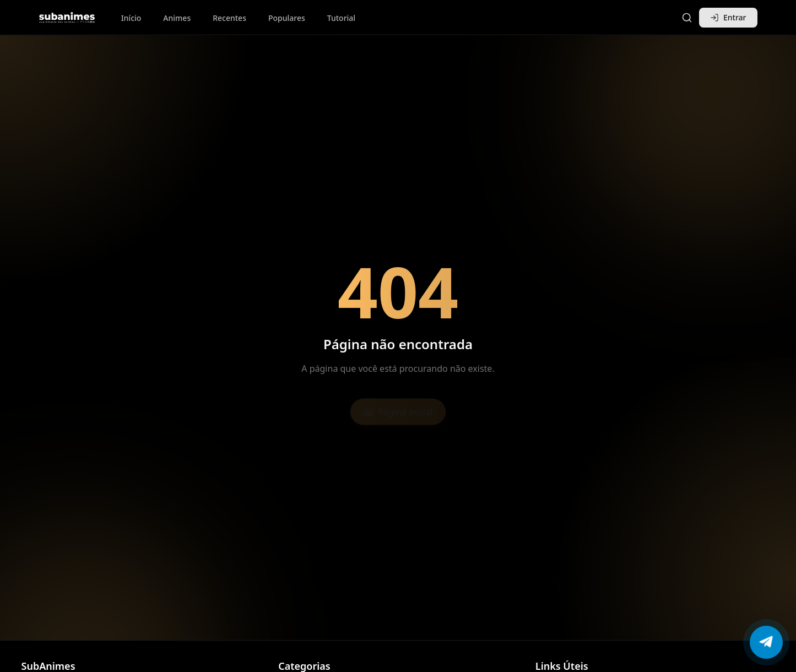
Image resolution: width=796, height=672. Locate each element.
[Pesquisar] (687, 18)
